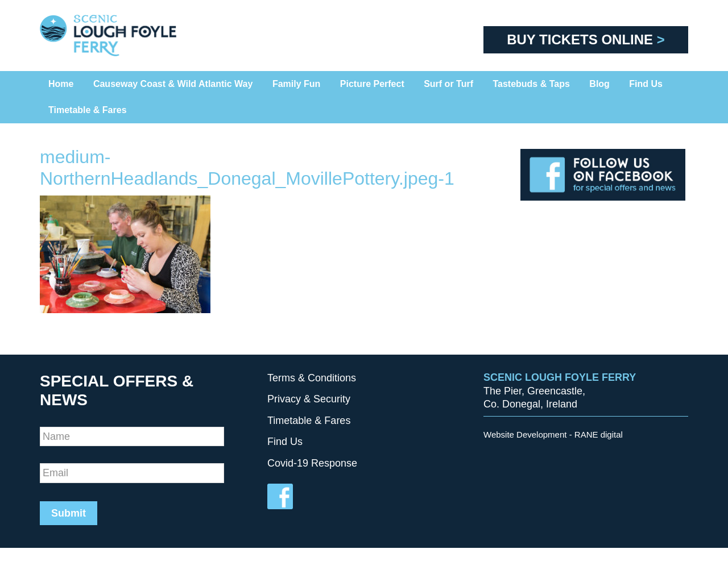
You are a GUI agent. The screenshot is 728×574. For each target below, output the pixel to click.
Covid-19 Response (312, 463)
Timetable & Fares (309, 421)
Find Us (285, 442)
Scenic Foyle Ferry (125, 36)
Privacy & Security (309, 399)
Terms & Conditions (312, 378)
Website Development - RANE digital (553, 434)
